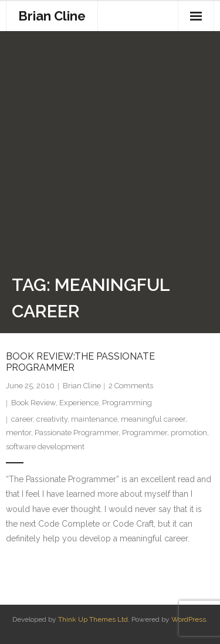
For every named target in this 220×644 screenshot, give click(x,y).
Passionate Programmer (77, 433)
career (22, 419)
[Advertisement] (110, 156)
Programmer (145, 433)
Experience (79, 403)
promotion (189, 433)
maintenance (94, 419)
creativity (52, 419)
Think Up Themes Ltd (93, 619)
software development (45, 447)
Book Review (33, 403)
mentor (18, 433)
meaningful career (153, 419)
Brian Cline (82, 386)
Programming (127, 403)
